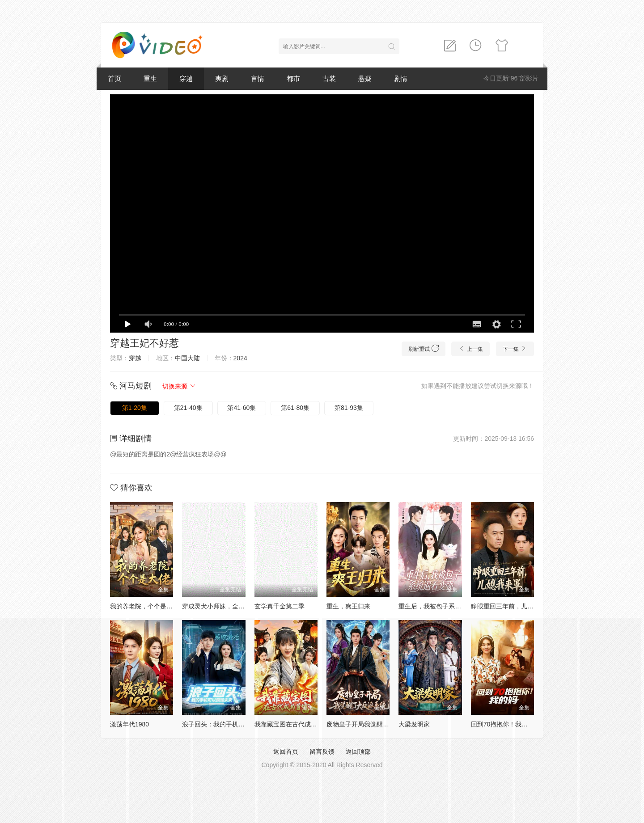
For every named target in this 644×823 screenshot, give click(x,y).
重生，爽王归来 (348, 606)
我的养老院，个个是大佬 (144, 606)
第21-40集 (188, 408)
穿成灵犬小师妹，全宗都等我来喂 (229, 606)
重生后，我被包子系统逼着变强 (442, 606)
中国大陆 (187, 358)
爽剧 (222, 78)
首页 (114, 78)
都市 (293, 78)
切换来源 (179, 386)
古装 (329, 78)
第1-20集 (135, 408)
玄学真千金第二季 (280, 606)
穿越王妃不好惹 (144, 343)
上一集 (470, 348)
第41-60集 (241, 408)
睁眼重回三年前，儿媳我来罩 (512, 606)
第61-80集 (295, 408)
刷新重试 (423, 348)
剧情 (401, 78)
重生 (150, 78)
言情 (258, 78)
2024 (240, 358)
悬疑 (365, 78)
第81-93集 (349, 408)
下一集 (515, 348)
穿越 (186, 78)
